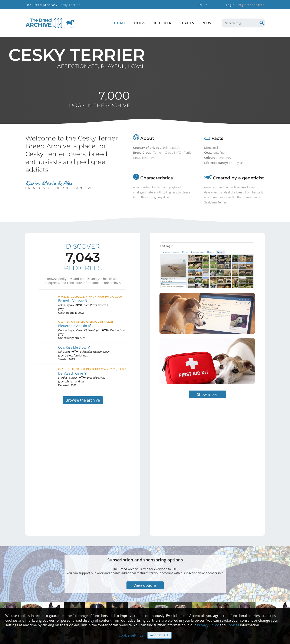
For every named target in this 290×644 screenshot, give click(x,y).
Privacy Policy (208, 625)
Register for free (251, 5)
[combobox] (243, 23)
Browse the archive (83, 400)
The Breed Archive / (41, 5)
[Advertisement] (189, 435)
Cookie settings (131, 635)
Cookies (233, 625)
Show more (207, 368)
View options (145, 559)
